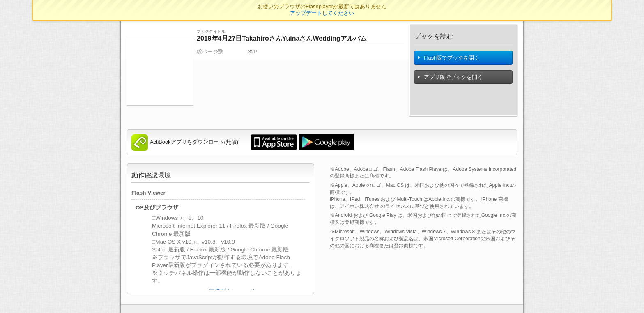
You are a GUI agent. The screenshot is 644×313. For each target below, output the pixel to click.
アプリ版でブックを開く (451, 81)
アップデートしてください (322, 13)
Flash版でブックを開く (449, 60)
